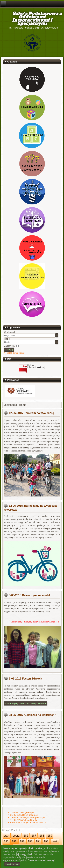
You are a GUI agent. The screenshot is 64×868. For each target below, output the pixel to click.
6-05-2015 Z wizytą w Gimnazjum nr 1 (29, 823)
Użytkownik (10, 332)
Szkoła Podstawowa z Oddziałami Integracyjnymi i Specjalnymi (32, 19)
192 (22, 841)
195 (46, 841)
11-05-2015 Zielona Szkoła (23, 820)
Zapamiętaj (10, 346)
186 (26, 836)
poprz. (16, 836)
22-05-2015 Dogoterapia (22, 812)
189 (50, 836)
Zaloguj (9, 350)
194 (38, 841)
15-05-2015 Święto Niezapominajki (27, 817)
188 (42, 836)
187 (34, 836)
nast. (55, 841)
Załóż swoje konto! (16, 353)
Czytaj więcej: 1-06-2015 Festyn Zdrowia (25, 703)
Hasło (7, 339)
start (7, 836)
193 (30, 841)
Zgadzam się (12, 864)
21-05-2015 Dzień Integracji (24, 815)
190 (6, 841)
